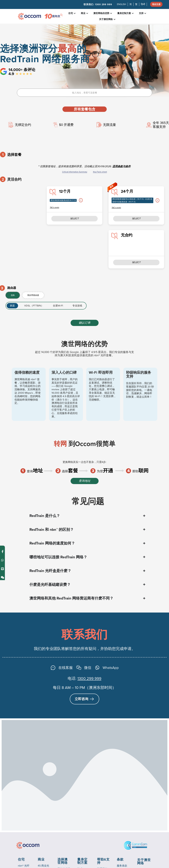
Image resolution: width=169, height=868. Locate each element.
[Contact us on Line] (2, 440)
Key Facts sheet (100, 172)
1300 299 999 (89, 676)
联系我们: (97, 5)
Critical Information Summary (75, 172)
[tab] (13, 292)
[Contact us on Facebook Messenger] (3, 423)
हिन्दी (142, 5)
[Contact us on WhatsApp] (2, 431)
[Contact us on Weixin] (2, 449)
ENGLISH (121, 5)
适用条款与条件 (122, 167)
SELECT (136, 217)
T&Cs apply (116, 207)
